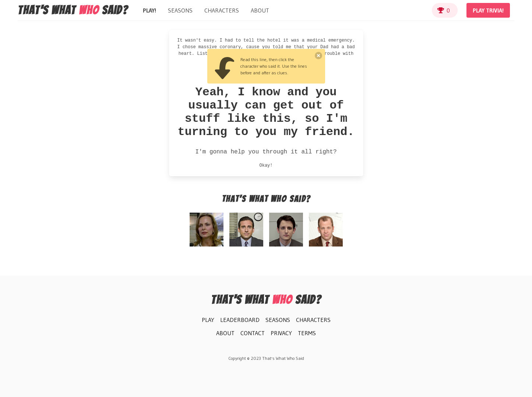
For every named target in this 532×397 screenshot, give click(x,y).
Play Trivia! (488, 10)
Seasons (180, 10)
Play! (149, 10)
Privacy (281, 333)
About (260, 10)
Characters (222, 10)
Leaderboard (240, 320)
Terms (307, 333)
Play (208, 320)
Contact (253, 333)
